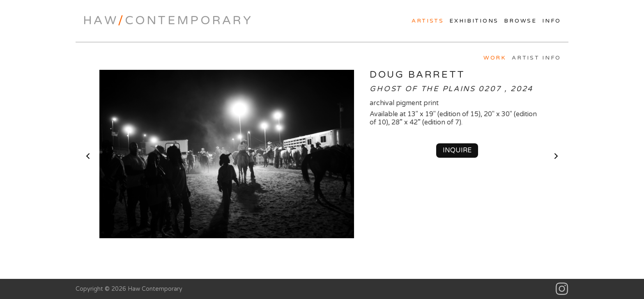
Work (495, 58)
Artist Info (536, 58)
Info (552, 21)
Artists (428, 21)
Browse (520, 21)
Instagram (562, 289)
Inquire (457, 150)
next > (556, 156)
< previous (88, 156)
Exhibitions (474, 21)
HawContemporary (168, 21)
